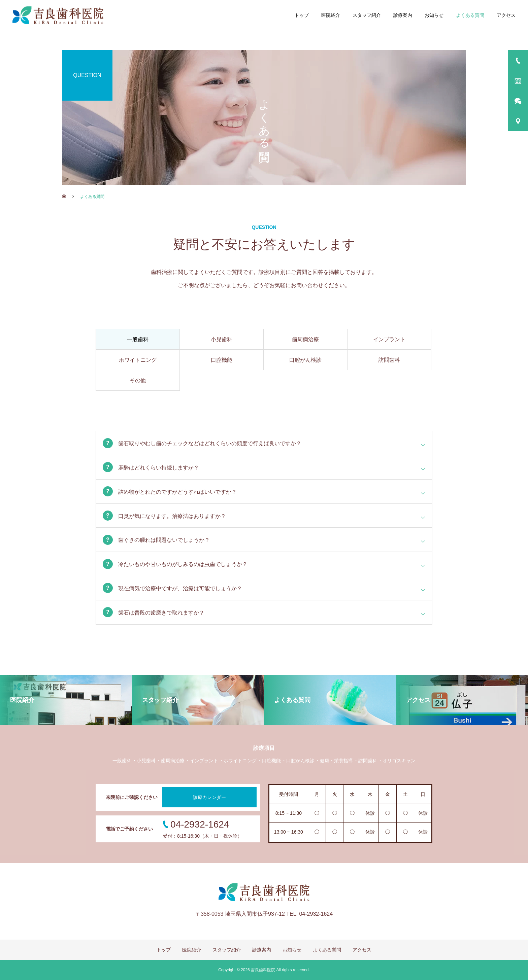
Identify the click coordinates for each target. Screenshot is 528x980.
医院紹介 (331, 15)
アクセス (506, 15)
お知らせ (434, 15)
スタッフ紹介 (367, 15)
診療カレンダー (209, 797)
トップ (302, 15)
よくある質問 (470, 15)
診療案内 (403, 15)
